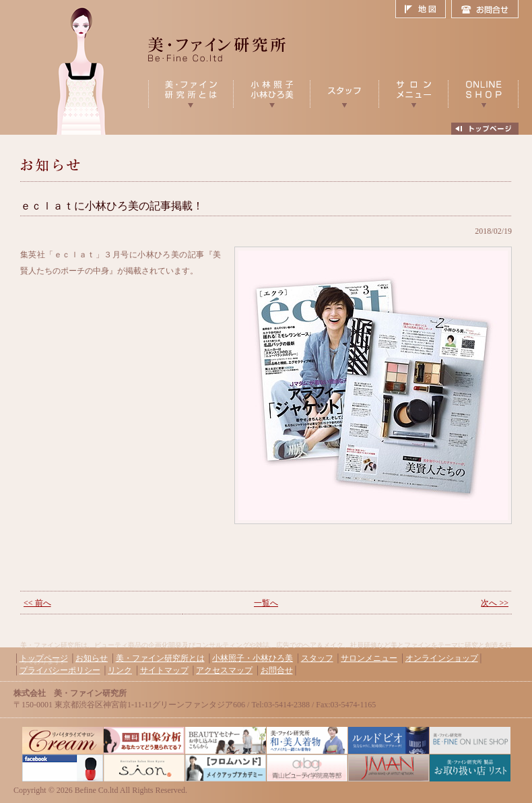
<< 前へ (37, 603)
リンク (120, 670)
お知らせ (92, 658)
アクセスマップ (224, 670)
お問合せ (485, 9)
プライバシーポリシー (60, 670)
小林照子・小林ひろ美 (253, 658)
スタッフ (317, 658)
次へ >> (495, 603)
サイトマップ (164, 670)
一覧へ (266, 603)
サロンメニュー (369, 658)
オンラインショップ (442, 658)
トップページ (44, 658)
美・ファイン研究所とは (160, 658)
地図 (423, 9)
